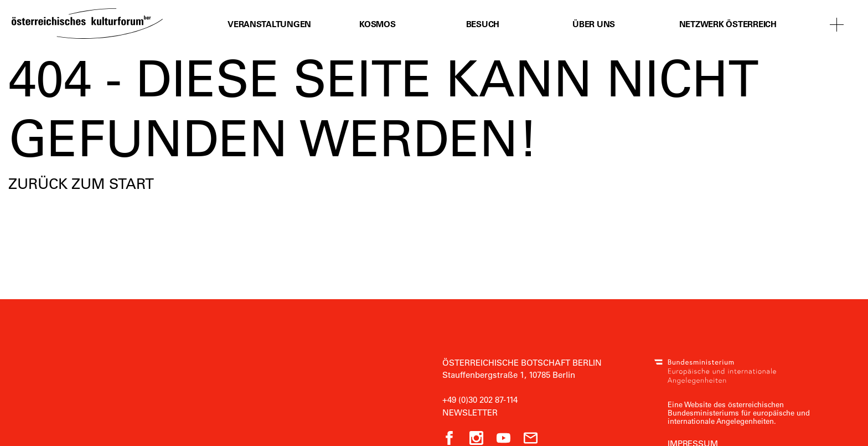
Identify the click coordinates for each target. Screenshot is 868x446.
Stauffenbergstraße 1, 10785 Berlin (509, 375)
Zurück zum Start (81, 183)
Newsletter (470, 412)
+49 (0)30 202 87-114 (480, 399)
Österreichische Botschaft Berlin (522, 362)
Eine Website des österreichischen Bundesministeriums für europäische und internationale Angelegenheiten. (739, 412)
